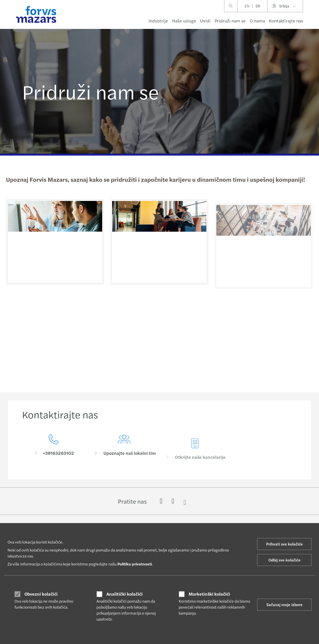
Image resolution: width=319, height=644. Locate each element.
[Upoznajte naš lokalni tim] (124, 457)
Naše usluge (184, 21)
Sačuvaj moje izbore (284, 604)
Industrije (158, 21)
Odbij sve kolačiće (284, 560)
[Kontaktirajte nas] (54, 449)
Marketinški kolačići (209, 594)
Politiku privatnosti (135, 564)
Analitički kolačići (124, 594)
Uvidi (205, 21)
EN (247, 6)
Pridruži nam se (230, 21)
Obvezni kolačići (41, 594)
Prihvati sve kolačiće (284, 544)
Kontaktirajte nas (286, 21)
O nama (257, 21)
